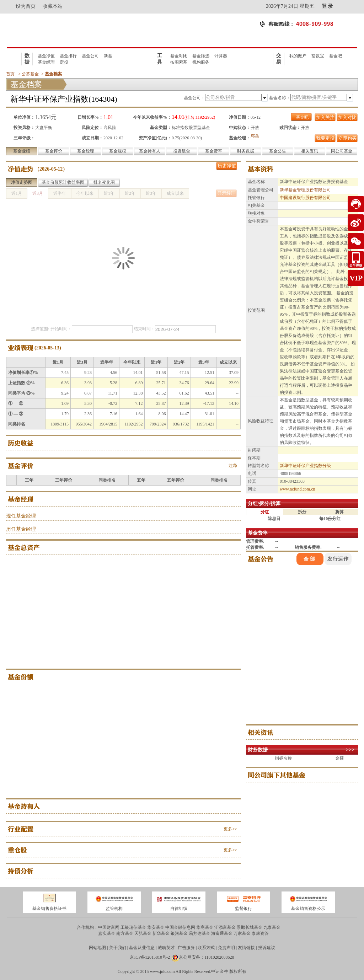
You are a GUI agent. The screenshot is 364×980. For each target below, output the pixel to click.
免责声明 (226, 948)
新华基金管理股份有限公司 (305, 190)
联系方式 (206, 948)
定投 (64, 62)
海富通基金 (222, 933)
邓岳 (255, 136)
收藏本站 (53, 6)
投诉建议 (267, 948)
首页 (10, 74)
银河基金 (179, 933)
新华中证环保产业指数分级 (305, 466)
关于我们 (118, 948)
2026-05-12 (51, 169)
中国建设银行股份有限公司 (305, 198)
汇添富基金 (225, 927)
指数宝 (318, 56)
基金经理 (46, 62)
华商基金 (205, 927)
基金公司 (90, 56)
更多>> (230, 829)
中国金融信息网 (180, 927)
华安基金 (156, 927)
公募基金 (30, 74)
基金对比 (179, 56)
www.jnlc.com (162, 971)
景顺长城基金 (250, 927)
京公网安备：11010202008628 (207, 957)
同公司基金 (342, 151)
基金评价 (54, 151)
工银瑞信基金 (133, 927)
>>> (350, 750)
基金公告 (278, 151)
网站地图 (97, 948)
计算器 (221, 56)
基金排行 (68, 56)
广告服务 (186, 948)
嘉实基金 (107, 933)
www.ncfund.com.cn (298, 489)
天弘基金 (143, 933)
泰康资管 (260, 933)
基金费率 (214, 151)
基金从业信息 (142, 948)
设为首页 (26, 6)
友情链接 (246, 948)
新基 (108, 56)
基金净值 (46, 56)
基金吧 (336, 56)
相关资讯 (310, 151)
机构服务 (201, 62)
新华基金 (161, 933)
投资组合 (182, 151)
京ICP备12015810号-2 (150, 957)
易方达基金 (199, 933)
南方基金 (125, 933)
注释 (233, 466)
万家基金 (242, 933)
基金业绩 (22, 151)
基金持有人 (150, 151)
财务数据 (246, 151)
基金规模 (118, 151)
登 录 (327, 6)
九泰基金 (272, 927)
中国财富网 (109, 927)
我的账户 (298, 56)
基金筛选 (201, 56)
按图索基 (179, 62)
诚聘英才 (166, 948)
